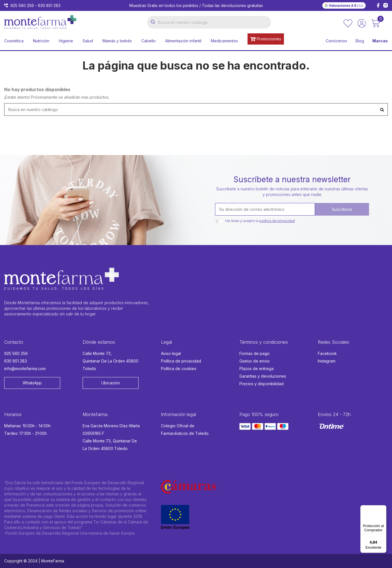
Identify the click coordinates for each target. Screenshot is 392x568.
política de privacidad (277, 221)
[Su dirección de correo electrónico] (265, 209)
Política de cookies (179, 369)
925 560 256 (22, 5)
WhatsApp (32, 383)
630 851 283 (49, 5)
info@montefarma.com (25, 369)
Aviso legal (171, 353)
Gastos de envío (255, 361)
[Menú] (383, 509)
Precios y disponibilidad (262, 384)
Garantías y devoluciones (263, 376)
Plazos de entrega (256, 369)
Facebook (327, 353)
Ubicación (111, 383)
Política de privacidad (181, 361)
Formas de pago (255, 353)
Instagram (327, 361)
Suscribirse (342, 209)
